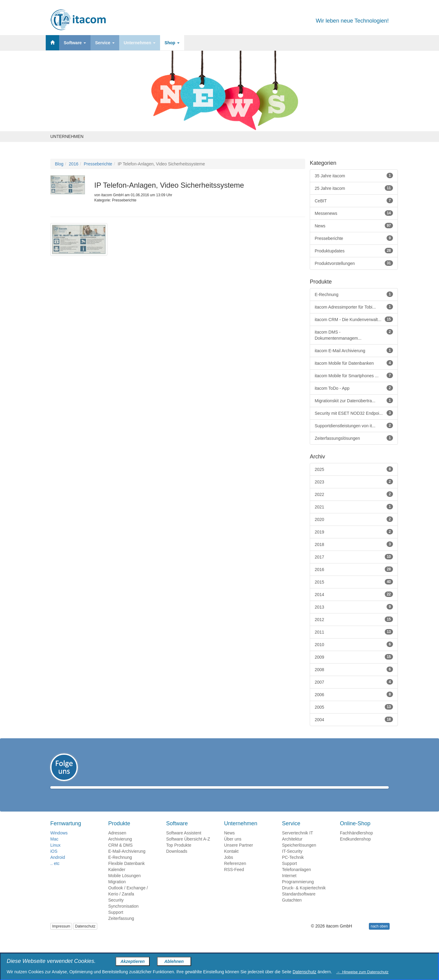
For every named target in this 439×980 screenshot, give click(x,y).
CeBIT (354, 201)
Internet (289, 884)
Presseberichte (98, 164)
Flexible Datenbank (127, 872)
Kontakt (231, 860)
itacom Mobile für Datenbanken (354, 363)
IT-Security (292, 860)
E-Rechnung (354, 294)
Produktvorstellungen (354, 263)
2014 (354, 594)
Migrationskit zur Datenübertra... (354, 400)
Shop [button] (172, 43)
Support (116, 921)
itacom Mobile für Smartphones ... (354, 375)
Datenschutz (85, 935)
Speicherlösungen (299, 854)
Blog (59, 164)
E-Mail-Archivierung (127, 860)
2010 (354, 644)
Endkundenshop (355, 848)
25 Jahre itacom (354, 188)
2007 (354, 682)
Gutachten (292, 909)
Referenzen (235, 872)
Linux (55, 854)
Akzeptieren (132, 961)
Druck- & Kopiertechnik (304, 897)
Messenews (354, 213)
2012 (354, 619)
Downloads (177, 860)
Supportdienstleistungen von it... (354, 425)
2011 (354, 632)
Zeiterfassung (121, 927)
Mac (54, 848)
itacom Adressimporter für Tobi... (354, 307)
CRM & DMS (120, 854)
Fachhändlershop (356, 842)
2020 (354, 519)
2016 (74, 164)
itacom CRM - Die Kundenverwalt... (354, 319)
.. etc (55, 872)
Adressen (117, 842)
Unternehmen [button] (140, 43)
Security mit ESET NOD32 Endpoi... (354, 413)
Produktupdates (354, 251)
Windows (59, 842)
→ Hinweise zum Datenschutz (362, 972)
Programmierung (298, 891)
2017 (354, 557)
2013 (354, 607)
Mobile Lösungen (125, 884)
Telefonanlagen (296, 878)
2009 (354, 657)
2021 (354, 507)
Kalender (117, 878)
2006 (354, 694)
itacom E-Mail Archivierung (354, 350)
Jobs (229, 866)
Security (116, 909)
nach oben (379, 935)
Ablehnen (174, 961)
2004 (354, 719)
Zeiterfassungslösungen (354, 438)
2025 (354, 469)
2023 (354, 482)
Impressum (61, 935)
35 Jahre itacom (354, 175)
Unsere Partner (239, 854)
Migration (117, 891)
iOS (54, 860)
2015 (354, 582)
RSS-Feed (234, 878)
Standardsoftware (299, 903)
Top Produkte (179, 854)
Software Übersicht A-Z (188, 848)
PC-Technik (293, 866)
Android (58, 866)
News (354, 226)
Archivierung (120, 848)
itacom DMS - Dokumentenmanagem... (354, 335)
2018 (354, 544)
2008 (354, 669)
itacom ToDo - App (354, 388)
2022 (354, 494)
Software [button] (75, 43)
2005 (354, 707)
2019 (354, 532)
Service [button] (105, 43)
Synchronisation (123, 915)
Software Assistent (184, 842)
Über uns (233, 848)
